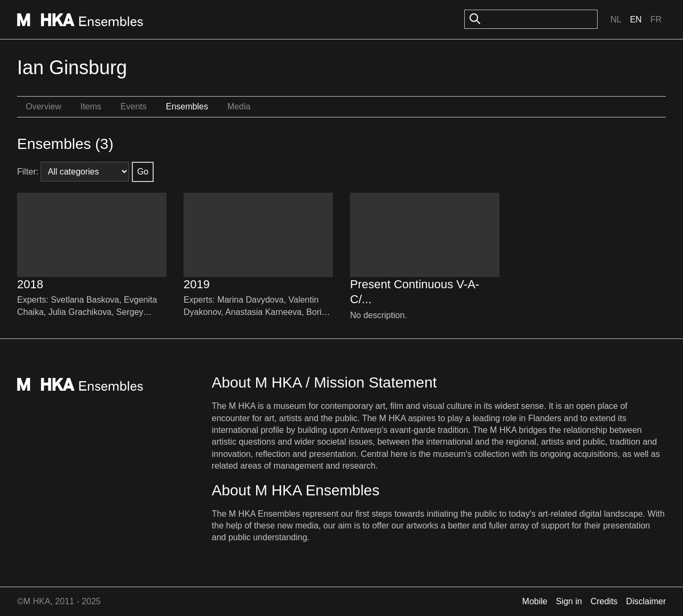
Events (134, 106)
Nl (616, 19)
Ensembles (187, 106)
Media (239, 106)
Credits (604, 601)
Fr (656, 19)
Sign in (569, 601)
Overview (43, 106)
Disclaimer (646, 601)
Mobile (535, 601)
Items (91, 106)
